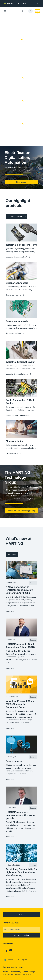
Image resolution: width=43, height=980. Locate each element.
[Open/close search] (22, 11)
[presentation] (22, 3)
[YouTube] (11, 950)
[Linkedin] (5, 950)
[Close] (38, 3)
